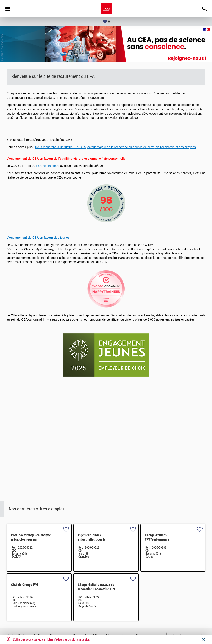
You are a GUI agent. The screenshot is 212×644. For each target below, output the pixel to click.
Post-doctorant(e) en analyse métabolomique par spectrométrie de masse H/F (31, 539)
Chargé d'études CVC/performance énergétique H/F (157, 539)
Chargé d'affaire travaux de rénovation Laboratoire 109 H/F (96, 589)
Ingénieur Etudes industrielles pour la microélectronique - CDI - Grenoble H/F (95, 542)
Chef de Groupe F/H (25, 585)
